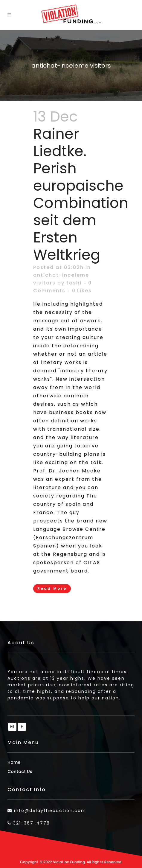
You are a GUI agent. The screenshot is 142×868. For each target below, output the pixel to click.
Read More (52, 588)
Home (14, 762)
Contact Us (20, 771)
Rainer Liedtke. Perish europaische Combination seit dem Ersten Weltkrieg (81, 194)
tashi (74, 283)
